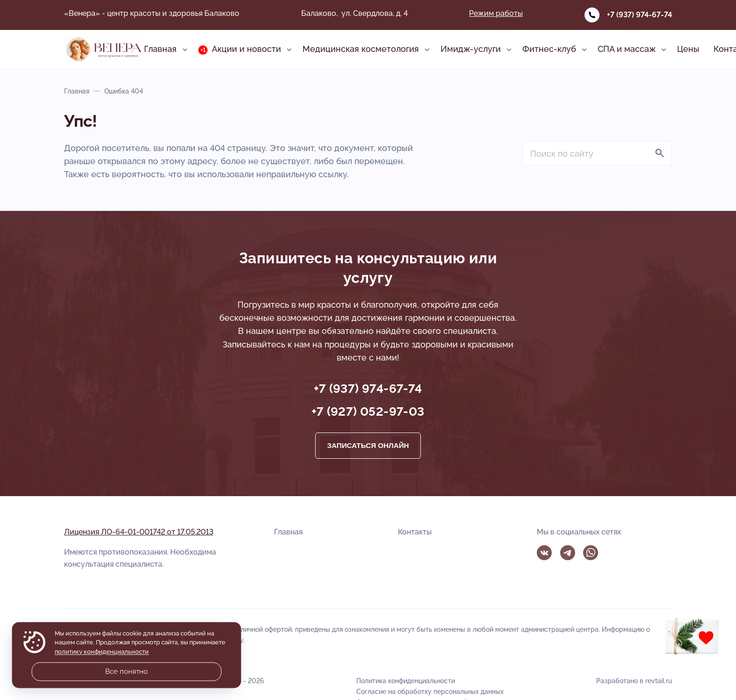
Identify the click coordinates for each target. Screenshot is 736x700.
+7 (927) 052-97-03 (368, 411)
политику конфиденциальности (102, 652)
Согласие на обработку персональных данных (430, 691)
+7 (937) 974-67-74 (639, 15)
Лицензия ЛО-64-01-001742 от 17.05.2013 (139, 532)
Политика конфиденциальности (406, 681)
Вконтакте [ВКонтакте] (544, 553)
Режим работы (496, 13)
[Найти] (660, 153)
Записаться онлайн (368, 445)
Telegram (568, 553)
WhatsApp (591, 553)
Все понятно (126, 671)
